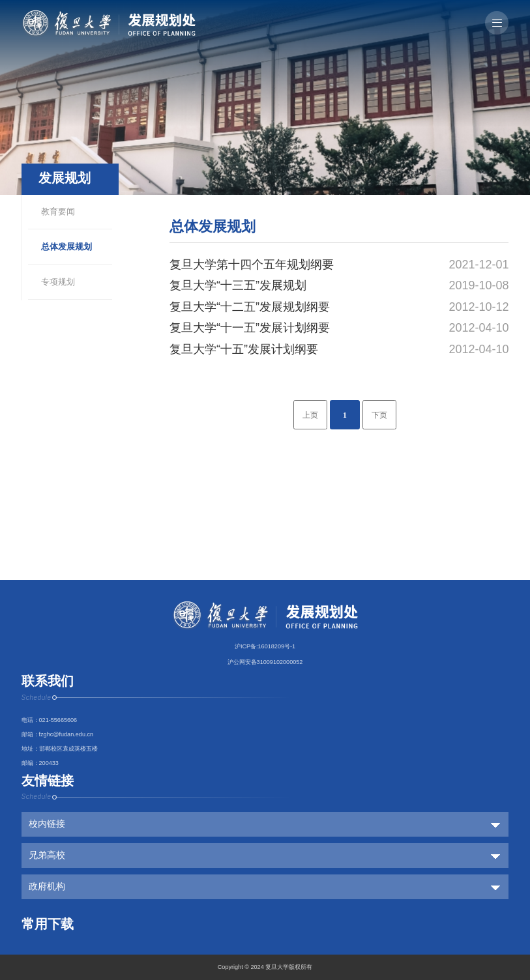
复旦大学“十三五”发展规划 (238, 285)
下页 (379, 415)
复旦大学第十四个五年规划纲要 (252, 265)
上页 (310, 415)
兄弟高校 (47, 855)
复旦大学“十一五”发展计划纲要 (250, 328)
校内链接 (47, 824)
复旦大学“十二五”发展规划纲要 (250, 307)
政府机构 (47, 886)
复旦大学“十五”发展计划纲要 (244, 349)
